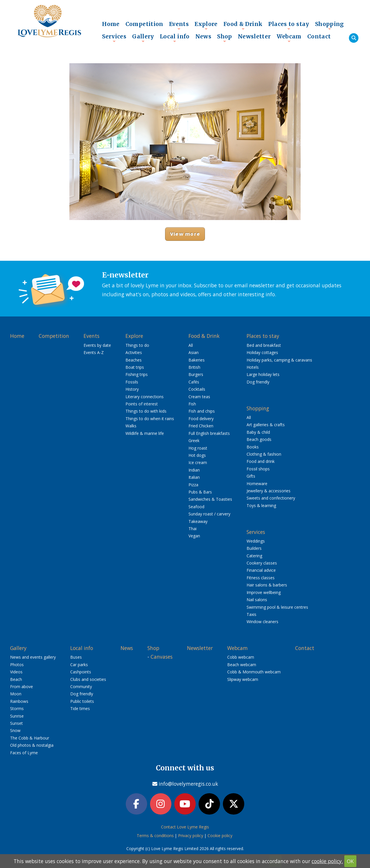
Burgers (196, 374)
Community (81, 687)
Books (253, 447)
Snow (15, 730)
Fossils (132, 382)
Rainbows (19, 701)
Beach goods (259, 439)
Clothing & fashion (264, 454)
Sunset (16, 723)
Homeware (257, 484)
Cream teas (199, 397)
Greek (194, 440)
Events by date (97, 345)
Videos (16, 672)
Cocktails (197, 389)
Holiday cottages (262, 352)
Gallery (143, 38)
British (194, 367)
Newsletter (254, 36)
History (132, 389)
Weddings (256, 541)
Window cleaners (262, 622)
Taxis (251, 614)
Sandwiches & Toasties (210, 499)
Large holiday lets (263, 374)
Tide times (80, 708)
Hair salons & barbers (267, 585)
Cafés (194, 382)
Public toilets (82, 701)
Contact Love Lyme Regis (185, 828)
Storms (17, 708)
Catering (254, 556)
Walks (131, 426)
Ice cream (198, 462)
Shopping (330, 25)
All (191, 345)
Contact (319, 36)
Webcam (289, 38)
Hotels (253, 367)
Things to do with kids (146, 411)
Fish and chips (202, 411)
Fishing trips (137, 374)
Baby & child (258, 432)
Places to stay (289, 25)
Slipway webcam (243, 679)
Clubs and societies (88, 679)
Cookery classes (262, 563)
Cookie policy (220, 837)
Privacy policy (191, 837)
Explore (206, 25)
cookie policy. (327, 861)
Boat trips (135, 367)
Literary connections (145, 397)
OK (350, 861)
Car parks (79, 665)
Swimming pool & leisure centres (277, 607)
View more (185, 234)
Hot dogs (197, 455)
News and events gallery (33, 657)
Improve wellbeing (264, 592)
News (203, 36)
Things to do (137, 345)
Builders (254, 548)
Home (111, 24)
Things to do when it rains (150, 419)
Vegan (194, 536)
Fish (192, 404)
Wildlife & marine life (145, 433)
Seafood (196, 507)
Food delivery (201, 419)
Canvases (162, 657)
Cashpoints (81, 672)
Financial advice (261, 570)
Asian (194, 352)
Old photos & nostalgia (32, 745)
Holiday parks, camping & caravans (279, 360)
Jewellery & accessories (269, 491)
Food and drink (261, 461)
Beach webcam (242, 665)
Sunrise (17, 716)
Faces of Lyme (24, 753)
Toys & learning (261, 505)
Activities (134, 352)
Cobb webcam (241, 657)
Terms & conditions (155, 837)
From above (22, 687)
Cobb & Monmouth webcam (254, 672)
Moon (16, 694)
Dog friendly (258, 382)
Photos (17, 665)
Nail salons (257, 600)
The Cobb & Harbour (30, 738)
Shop (225, 38)
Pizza (193, 485)
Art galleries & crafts (266, 425)
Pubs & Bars (200, 492)
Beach (16, 679)
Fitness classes (261, 578)
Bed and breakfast (264, 345)
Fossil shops (258, 469)
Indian (194, 470)
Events (179, 25)
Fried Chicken (201, 426)
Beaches (134, 360)
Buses (76, 657)
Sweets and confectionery (271, 498)
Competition (144, 24)
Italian (194, 477)
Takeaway (198, 521)
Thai (193, 529)
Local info (175, 38)
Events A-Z (94, 352)
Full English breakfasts (209, 433)
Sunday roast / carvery (209, 514)
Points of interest (142, 404)
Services (114, 38)
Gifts (251, 476)
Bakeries (197, 360)
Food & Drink (243, 25)
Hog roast (198, 448)
